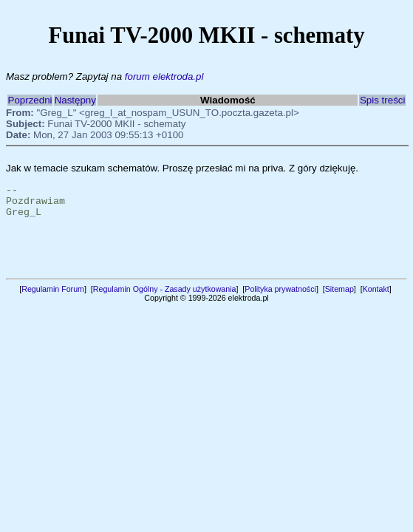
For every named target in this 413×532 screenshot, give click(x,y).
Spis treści (382, 100)
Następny (75, 100)
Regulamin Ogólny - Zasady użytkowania (165, 300)
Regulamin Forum (53, 300)
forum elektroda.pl (164, 76)
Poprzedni (30, 100)
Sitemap (339, 300)
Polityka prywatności (280, 300)
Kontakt (376, 300)
